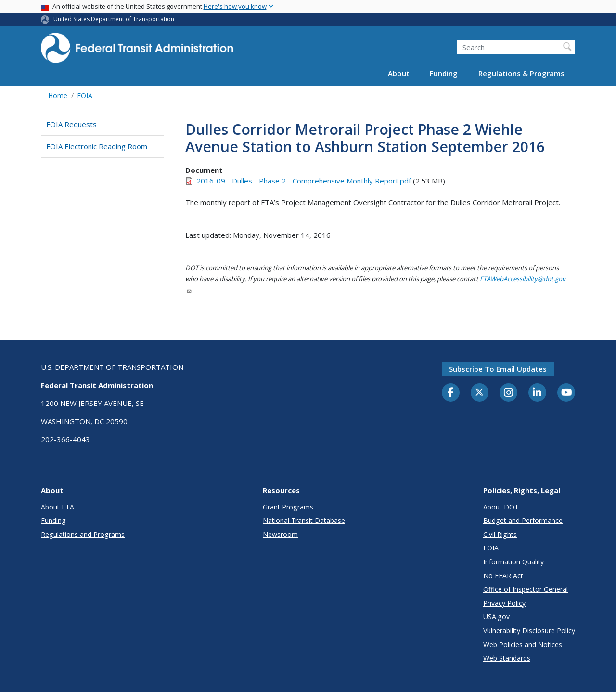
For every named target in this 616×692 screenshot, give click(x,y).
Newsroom (280, 534)
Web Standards (507, 658)
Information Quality (513, 562)
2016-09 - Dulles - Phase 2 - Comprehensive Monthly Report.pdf (304, 181)
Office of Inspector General (526, 589)
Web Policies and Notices (523, 645)
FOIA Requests (71, 124)
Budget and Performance (523, 520)
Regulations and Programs (83, 534)
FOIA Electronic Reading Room (97, 146)
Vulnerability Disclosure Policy (529, 631)
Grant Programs (288, 507)
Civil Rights (500, 534)
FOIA (85, 96)
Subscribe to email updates (498, 369)
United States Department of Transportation (114, 19)
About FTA (58, 507)
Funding (444, 73)
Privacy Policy (504, 603)
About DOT (501, 507)
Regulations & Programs (521, 73)
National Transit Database (304, 520)
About (399, 73)
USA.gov (496, 617)
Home (58, 96)
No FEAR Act (503, 576)
